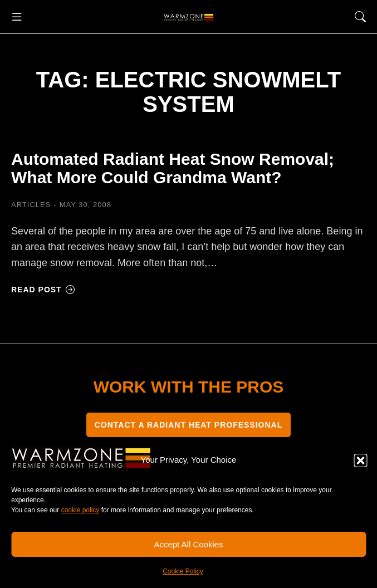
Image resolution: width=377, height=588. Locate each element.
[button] (360, 460)
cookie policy (80, 510)
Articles (31, 205)
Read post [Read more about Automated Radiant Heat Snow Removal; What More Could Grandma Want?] (43, 290)
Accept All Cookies (188, 544)
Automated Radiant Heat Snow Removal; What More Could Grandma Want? (173, 168)
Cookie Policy (183, 571)
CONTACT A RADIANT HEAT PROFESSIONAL (189, 425)
